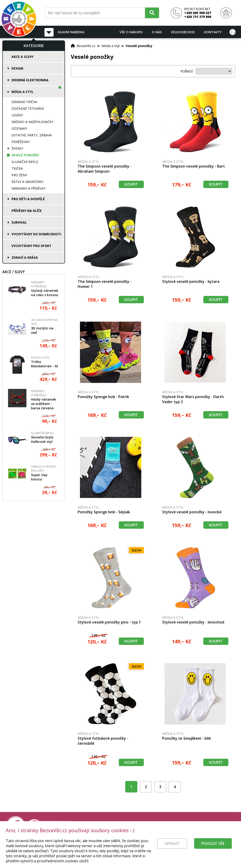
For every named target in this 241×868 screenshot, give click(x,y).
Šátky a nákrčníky (27, 182)
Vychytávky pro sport (31, 246)
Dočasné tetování (28, 108)
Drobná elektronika (30, 80)
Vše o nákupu (131, 32)
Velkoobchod (183, 32)
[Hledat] (152, 13)
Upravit (172, 850)
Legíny (17, 115)
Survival (19, 222)
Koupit (131, 184)
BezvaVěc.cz (86, 46)
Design (17, 68)
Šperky (17, 148)
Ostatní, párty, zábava (32, 135)
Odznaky (19, 128)
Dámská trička (24, 102)
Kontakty (213, 32)
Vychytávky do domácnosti (36, 234)
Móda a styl (23, 92)
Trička (17, 168)
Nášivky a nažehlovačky (32, 122)
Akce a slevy (22, 57)
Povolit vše (213, 850)
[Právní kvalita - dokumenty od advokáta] (50, 826)
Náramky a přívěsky (28, 188)
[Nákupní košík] (226, 13)
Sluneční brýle (25, 162)
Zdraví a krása (25, 257)
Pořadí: (187, 71)
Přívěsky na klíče (27, 211)
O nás (157, 32)
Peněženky (21, 142)
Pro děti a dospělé (28, 199)
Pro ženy (19, 175)
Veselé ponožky (25, 155)
